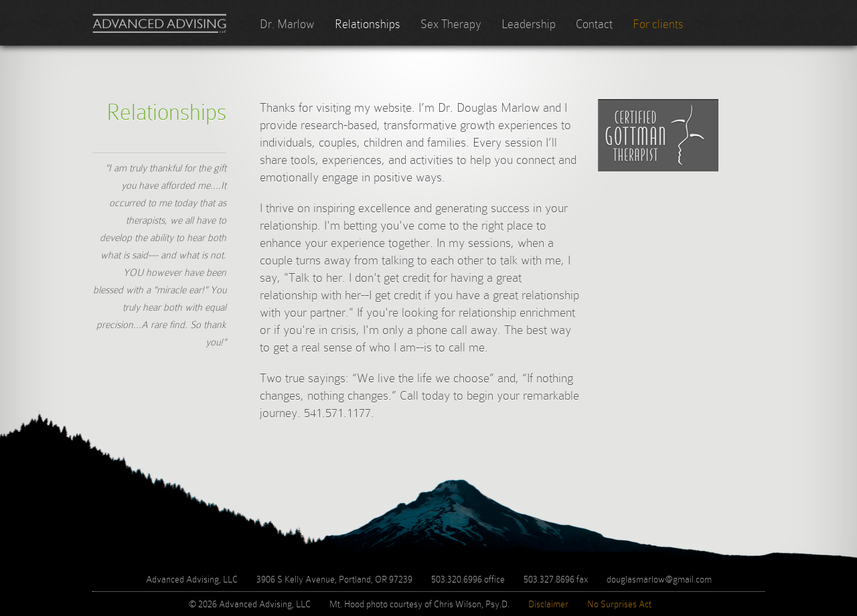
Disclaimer (548, 604)
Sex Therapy (451, 24)
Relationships (368, 24)
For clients (658, 24)
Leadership (529, 24)
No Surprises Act (619, 604)
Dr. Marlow (287, 24)
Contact (594, 24)
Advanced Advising (159, 23)
